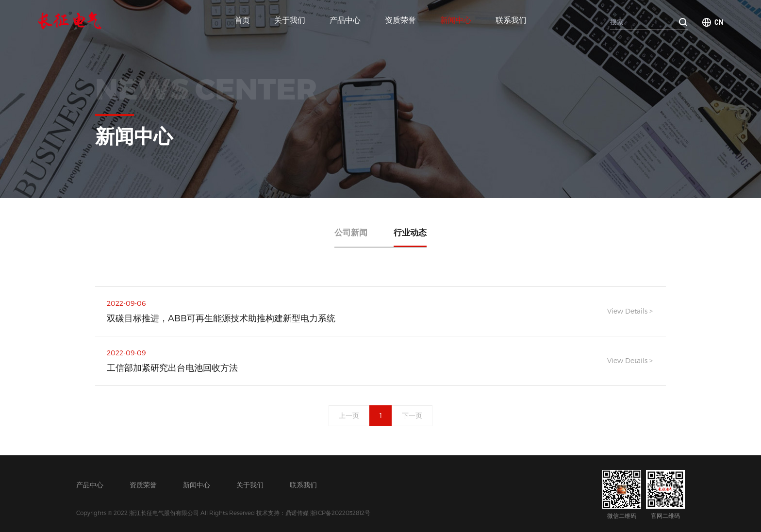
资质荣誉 (400, 20)
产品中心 (345, 20)
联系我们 (511, 20)
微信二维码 (622, 494)
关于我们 (290, 20)
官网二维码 (665, 494)
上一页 (349, 416)
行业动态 (410, 232)
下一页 (413, 416)
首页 (242, 20)
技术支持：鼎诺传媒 (282, 513)
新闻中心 (456, 20)
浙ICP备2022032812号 (340, 513)
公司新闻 (351, 232)
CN (719, 22)
